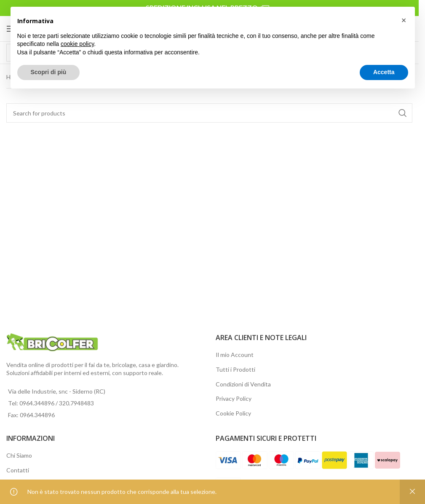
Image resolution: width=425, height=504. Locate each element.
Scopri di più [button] (49, 72)
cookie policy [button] (77, 44)
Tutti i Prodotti (235, 369)
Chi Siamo (19, 455)
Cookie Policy (233, 413)
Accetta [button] (384, 72)
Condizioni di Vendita (243, 384)
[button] (404, 20)
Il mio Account (235, 355)
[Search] (209, 113)
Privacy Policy (234, 398)
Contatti (18, 470)
